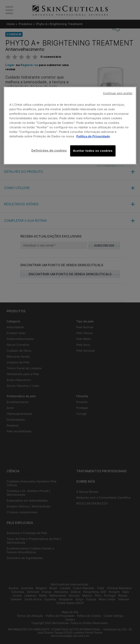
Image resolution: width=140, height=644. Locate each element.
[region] (70, 126)
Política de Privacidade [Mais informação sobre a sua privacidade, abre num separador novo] (93, 136)
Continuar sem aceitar (118, 93)
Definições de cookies (49, 150)
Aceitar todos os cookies (93, 151)
